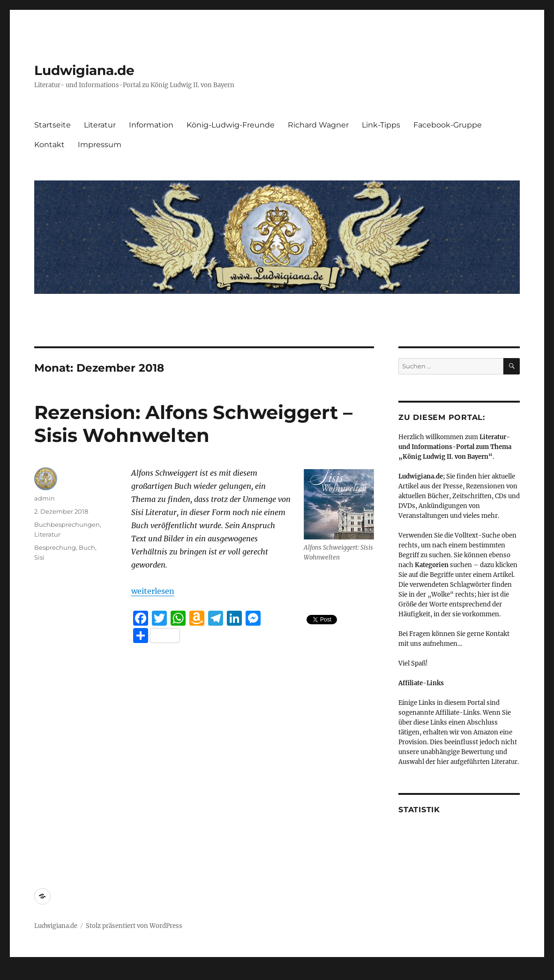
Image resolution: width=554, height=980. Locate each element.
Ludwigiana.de (84, 70)
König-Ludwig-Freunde (231, 125)
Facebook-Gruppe (448, 125)
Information (151, 125)
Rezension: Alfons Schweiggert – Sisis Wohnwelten (193, 424)
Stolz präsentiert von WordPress (134, 926)
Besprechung (55, 547)
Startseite (52, 125)
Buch (87, 547)
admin (45, 498)
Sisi (39, 557)
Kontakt (49, 145)
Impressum (100, 145)
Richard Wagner (318, 125)
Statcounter (22, 973)
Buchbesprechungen (67, 524)
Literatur (100, 125)
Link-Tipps (381, 125)
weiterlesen (153, 591)
